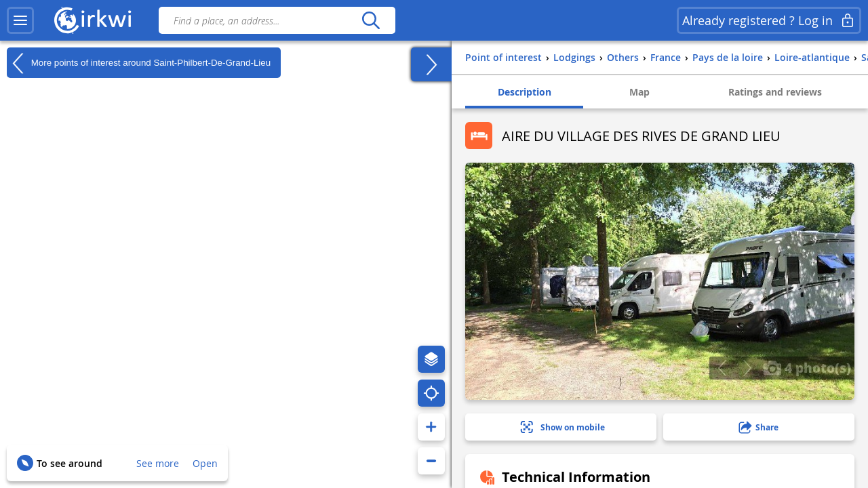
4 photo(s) (807, 367)
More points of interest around (139, 63)
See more (158, 463)
